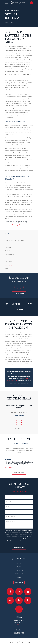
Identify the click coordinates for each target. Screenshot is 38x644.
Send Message (19, 548)
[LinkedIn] (19, 592)
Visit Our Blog (19, 473)
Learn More (19, 309)
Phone (7, 506)
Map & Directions (19, 625)
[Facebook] (10, 592)
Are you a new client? (11, 516)
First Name (8, 496)
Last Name (8, 501)
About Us (19, 567)
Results (19, 577)
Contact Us (19, 583)
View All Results (19, 293)
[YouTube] (10, 600)
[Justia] (28, 592)
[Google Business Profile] (19, 609)
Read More (19, 429)
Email (7, 511)
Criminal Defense (19, 574)
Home (19, 563)
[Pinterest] (28, 600)
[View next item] (22, 287)
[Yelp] (19, 600)
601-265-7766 (19, 633)
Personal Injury (19, 570)
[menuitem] (19, 240)
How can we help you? (11, 522)
